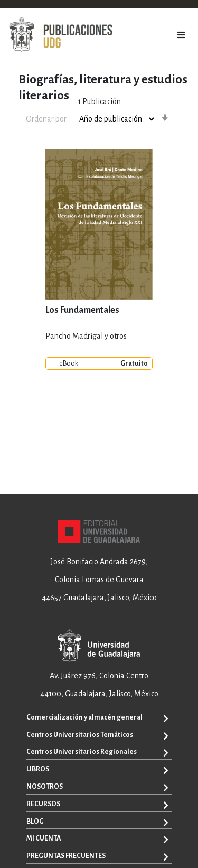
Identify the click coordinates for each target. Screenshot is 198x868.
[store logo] (61, 35)
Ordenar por (46, 119)
